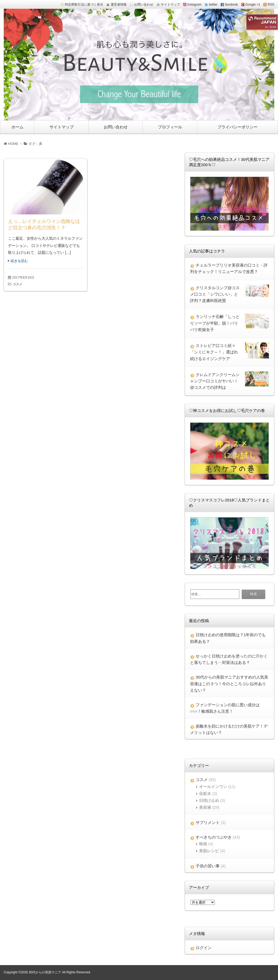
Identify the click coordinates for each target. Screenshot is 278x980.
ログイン (204, 948)
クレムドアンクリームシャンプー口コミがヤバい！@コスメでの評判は (215, 381)
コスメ (18, 284)
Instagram (194, 5)
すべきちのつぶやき (214, 837)
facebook (231, 5)
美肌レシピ (209, 851)
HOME (11, 144)
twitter (213, 5)
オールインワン (213, 787)
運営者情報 (119, 5)
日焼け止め (209, 800)
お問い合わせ (144, 5)
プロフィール (170, 127)
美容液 (205, 807)
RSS (271, 5)
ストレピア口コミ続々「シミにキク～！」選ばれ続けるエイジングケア (214, 352)
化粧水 (205, 793)
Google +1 (253, 5)
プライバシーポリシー (237, 127)
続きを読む (19, 261)
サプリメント (208, 822)
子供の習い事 (208, 866)
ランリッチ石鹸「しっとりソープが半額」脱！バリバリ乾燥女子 (215, 323)
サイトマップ (170, 5)
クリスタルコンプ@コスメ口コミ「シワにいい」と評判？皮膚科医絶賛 (215, 294)
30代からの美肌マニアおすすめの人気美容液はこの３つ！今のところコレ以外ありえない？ (229, 684)
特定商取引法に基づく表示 (84, 5)
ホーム (17, 127)
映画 (203, 844)
